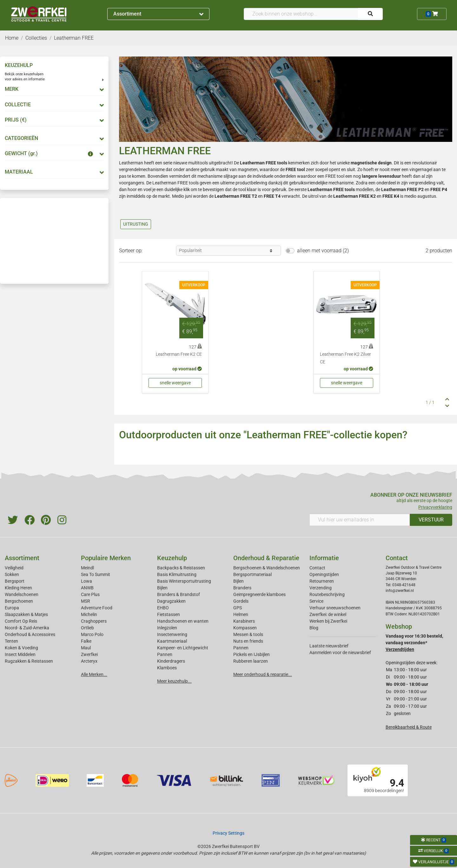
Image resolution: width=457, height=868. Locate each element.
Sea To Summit (96, 574)
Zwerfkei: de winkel (328, 614)
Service (316, 601)
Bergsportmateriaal (252, 574)
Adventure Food (97, 608)
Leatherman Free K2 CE (179, 354)
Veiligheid (14, 568)
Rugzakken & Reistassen (29, 661)
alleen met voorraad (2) (323, 251)
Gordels (241, 601)
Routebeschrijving (327, 594)
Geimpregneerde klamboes (259, 594)
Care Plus (90, 594)
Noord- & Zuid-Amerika (27, 628)
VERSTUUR (431, 520)
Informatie (324, 558)
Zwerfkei (89, 654)
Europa (12, 608)
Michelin (89, 614)
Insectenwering (172, 634)
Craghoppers (94, 621)
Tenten (11, 641)
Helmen (241, 614)
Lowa (86, 581)
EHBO (163, 608)
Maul (86, 648)
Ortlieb (87, 628)
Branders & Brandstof (179, 594)
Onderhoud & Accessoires (30, 634)
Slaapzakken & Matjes (26, 614)
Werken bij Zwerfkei (328, 621)
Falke (86, 641)
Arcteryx (89, 661)
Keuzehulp (172, 558)
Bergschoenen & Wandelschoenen (267, 568)
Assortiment (158, 14)
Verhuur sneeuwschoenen (335, 608)
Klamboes (167, 668)
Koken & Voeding (21, 648)
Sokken (12, 574)
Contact (317, 568)
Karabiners (244, 621)
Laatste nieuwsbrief (329, 646)
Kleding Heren (18, 588)
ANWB (87, 588)
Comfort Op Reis (21, 621)
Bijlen (162, 588)
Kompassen (245, 628)
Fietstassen (169, 614)
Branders (242, 588)
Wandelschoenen (22, 594)
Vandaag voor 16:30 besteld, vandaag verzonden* (414, 643)
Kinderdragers (171, 661)
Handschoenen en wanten (183, 621)
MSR (86, 601)
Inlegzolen (167, 628)
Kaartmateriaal (172, 641)
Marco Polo (92, 634)
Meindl (87, 568)
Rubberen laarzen (251, 661)
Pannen (241, 648)
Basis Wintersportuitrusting (184, 581)
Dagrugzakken (171, 601)
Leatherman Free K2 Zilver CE (345, 358)
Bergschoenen (19, 601)
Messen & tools (248, 634)
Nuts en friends (248, 641)
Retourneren (322, 581)
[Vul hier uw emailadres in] (360, 520)
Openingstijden (324, 574)
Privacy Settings (228, 833)
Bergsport (15, 581)
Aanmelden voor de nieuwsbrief (340, 653)
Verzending (321, 588)
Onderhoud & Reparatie (266, 558)
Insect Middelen (20, 654)
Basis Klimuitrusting (177, 574)
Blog (314, 628)
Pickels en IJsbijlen (252, 654)
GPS (238, 608)
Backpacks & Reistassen (181, 568)
